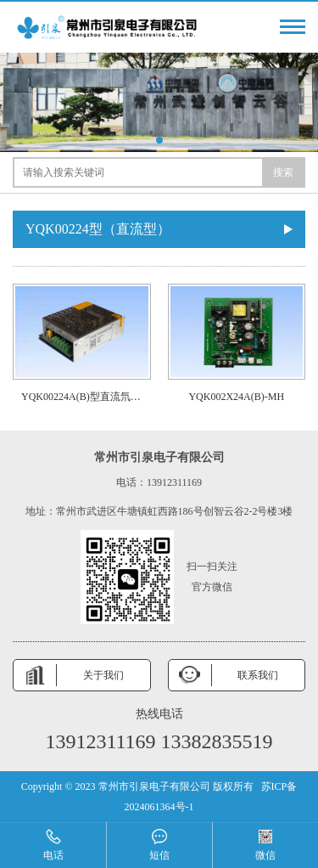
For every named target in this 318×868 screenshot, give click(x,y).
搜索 (283, 172)
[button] (159, 140)
